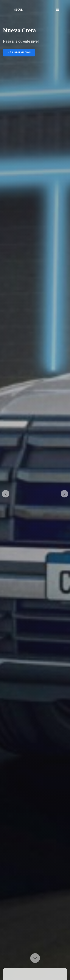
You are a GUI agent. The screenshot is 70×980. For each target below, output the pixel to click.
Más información (19, 52)
